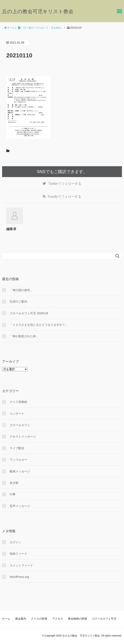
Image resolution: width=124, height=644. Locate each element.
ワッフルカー (18, 460)
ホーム (6, 619)
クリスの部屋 (39, 619)
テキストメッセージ (23, 436)
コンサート (17, 414)
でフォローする (65, 184)
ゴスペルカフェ (20, 425)
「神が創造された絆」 (24, 336)
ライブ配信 (17, 448)
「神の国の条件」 (21, 290)
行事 (13, 494)
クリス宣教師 (18, 402)
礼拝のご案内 (18, 302)
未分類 (14, 483)
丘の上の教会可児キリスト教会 (38, 11)
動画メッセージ (20, 471)
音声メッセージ (20, 506)
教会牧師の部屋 (78, 619)
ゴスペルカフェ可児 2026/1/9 (29, 313)
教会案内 (21, 619)
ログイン (15, 542)
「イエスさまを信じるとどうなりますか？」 (39, 325)
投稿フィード (18, 554)
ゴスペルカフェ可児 (104, 619)
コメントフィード (21, 565)
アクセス (58, 619)
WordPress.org (19, 577)
